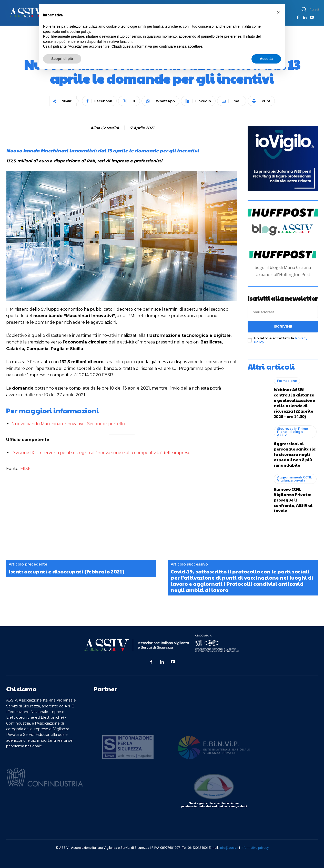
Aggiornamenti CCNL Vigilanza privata (295, 479)
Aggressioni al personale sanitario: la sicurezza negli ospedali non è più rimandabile (295, 454)
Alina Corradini (104, 128)
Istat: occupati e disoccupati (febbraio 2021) (67, 571)
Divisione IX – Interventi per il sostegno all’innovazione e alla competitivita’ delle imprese (101, 453)
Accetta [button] (266, 59)
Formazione (287, 381)
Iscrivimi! (283, 326)
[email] (283, 312)
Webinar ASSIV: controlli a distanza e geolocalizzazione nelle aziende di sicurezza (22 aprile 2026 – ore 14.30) (294, 403)
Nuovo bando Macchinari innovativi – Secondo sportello (68, 424)
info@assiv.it (229, 848)
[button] (304, 9)
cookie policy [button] (80, 32)
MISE (26, 469)
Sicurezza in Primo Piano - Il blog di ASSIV (293, 432)
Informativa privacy (255, 848)
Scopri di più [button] (62, 59)
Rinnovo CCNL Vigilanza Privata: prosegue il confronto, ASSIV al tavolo (293, 500)
